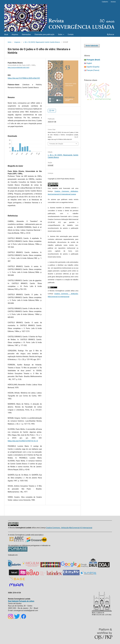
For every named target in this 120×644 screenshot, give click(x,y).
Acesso (113, 2)
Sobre (60, 34)
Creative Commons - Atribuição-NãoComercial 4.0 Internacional (69, 528)
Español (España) (93, 67)
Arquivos (15, 34)
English (89, 63)
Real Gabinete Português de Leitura (21, 601)
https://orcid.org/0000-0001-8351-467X (19, 68)
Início (10, 42)
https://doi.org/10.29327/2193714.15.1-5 (23, 441)
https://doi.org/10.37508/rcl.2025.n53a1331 (24, 78)
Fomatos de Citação (56, 144)
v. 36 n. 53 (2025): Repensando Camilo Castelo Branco (42, 42)
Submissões (26, 34)
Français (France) (93, 70)
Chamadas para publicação (44, 34)
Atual (6, 34)
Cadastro (105, 2)
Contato (71, 34)
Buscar (111, 34)
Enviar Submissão (92, 46)
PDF (53, 111)
